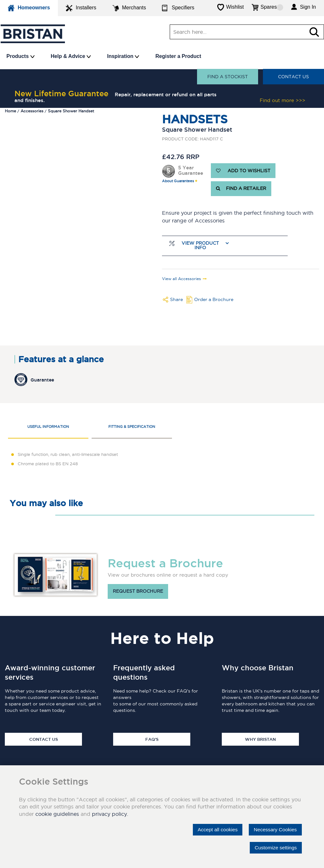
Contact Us (293, 77)
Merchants (129, 8)
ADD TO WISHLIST (243, 171)
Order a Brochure (214, 299)
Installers (81, 8)
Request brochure (138, 591)
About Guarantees (178, 181)
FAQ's (152, 739)
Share (176, 299)
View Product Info (200, 245)
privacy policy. (110, 814)
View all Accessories (181, 279)
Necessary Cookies (274, 830)
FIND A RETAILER (241, 189)
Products (21, 56)
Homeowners (29, 8)
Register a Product (178, 56)
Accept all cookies (215, 830)
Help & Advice (71, 56)
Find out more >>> (283, 100)
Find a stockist (228, 77)
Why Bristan (260, 739)
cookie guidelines (57, 814)
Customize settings (275, 848)
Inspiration (123, 56)
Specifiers (178, 8)
